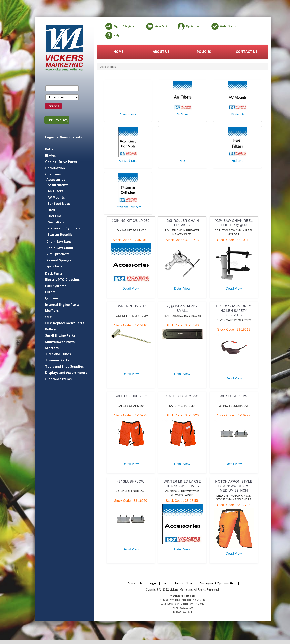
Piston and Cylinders (64, 228)
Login (152, 583)
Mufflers (52, 311)
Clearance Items (58, 379)
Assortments (58, 185)
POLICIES (204, 52)
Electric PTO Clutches (62, 280)
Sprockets (54, 266)
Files (51, 210)
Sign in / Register (120, 26)
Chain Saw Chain (60, 248)
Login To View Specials (63, 137)
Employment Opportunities (217, 583)
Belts (49, 149)
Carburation (55, 168)
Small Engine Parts (60, 335)
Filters (50, 292)
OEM (49, 317)
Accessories (56, 180)
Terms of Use (184, 583)
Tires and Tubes (58, 354)
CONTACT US (246, 52)
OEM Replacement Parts (65, 323)
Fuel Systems (56, 286)
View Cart (156, 26)
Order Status (223, 26)
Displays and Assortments (66, 373)
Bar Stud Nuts (59, 204)
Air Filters (55, 191)
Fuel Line (55, 216)
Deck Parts (54, 273)
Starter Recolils (60, 235)
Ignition (52, 298)
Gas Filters (56, 222)
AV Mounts (56, 197)
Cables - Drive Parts (61, 162)
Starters (52, 348)
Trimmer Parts (57, 360)
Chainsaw (53, 174)
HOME (118, 52)
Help (112, 35)
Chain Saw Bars (59, 242)
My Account (188, 26)
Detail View (131, 289)
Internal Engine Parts (62, 305)
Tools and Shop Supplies (64, 366)
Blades (50, 155)
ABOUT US (161, 52)
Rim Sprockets (58, 254)
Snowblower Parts (60, 342)
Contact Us (135, 583)
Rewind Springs (59, 260)
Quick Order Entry (57, 120)
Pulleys (51, 329)
